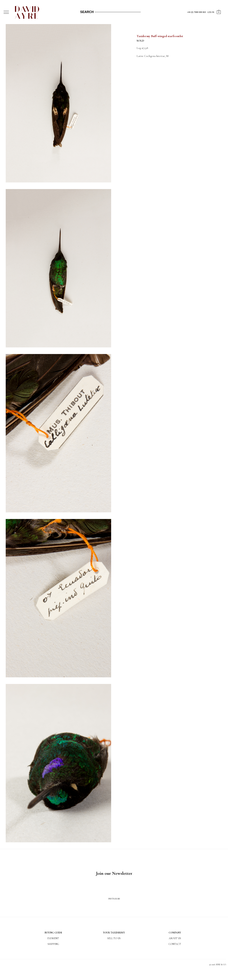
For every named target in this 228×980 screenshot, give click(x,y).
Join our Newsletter (114, 873)
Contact (175, 944)
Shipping (53, 944)
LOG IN (211, 12)
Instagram (114, 899)
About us (175, 938)
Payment (53, 938)
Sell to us (114, 938)
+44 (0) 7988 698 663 (196, 12)
